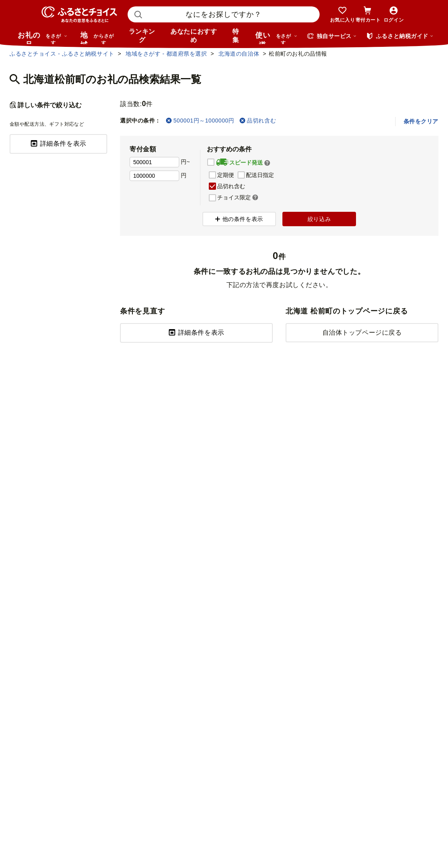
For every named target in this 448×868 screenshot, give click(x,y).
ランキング (142, 36)
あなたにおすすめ (194, 36)
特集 (236, 36)
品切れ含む (258, 121)
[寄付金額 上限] (154, 176)
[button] (267, 163)
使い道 (276, 38)
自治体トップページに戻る (362, 333)
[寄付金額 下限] (154, 162)
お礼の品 (42, 38)
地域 (98, 38)
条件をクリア (421, 121)
